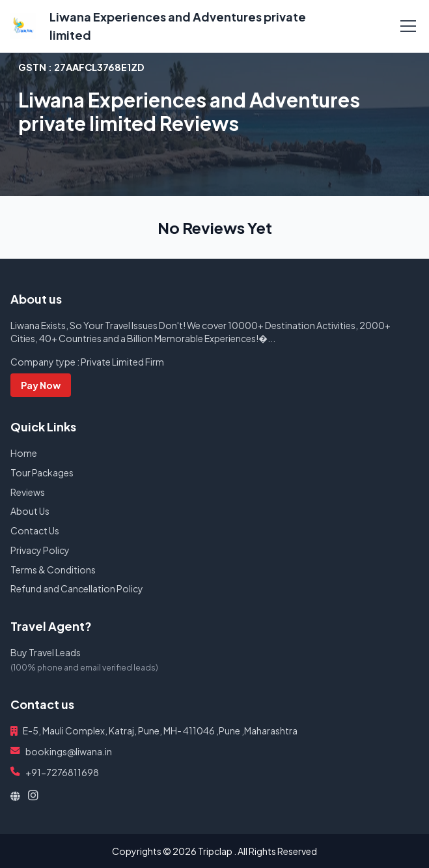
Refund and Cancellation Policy (77, 588)
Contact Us (35, 530)
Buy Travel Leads (46, 652)
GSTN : (81, 67)
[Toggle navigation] (408, 26)
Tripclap (215, 851)
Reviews (28, 492)
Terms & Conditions (53, 570)
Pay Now (41, 385)
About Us (30, 511)
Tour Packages (42, 472)
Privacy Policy (40, 550)
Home (24, 453)
